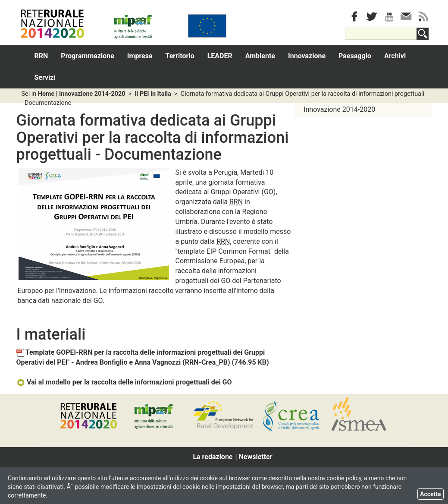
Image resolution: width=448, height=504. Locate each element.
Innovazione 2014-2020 (92, 94)
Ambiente (260, 56)
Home (46, 94)
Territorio (180, 56)
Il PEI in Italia (153, 94)
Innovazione (307, 56)
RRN (41, 56)
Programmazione (88, 56)
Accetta (431, 494)
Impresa (140, 56)
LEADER (220, 56)
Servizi (45, 77)
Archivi (395, 56)
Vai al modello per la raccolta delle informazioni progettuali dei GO (124, 382)
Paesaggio (355, 56)
